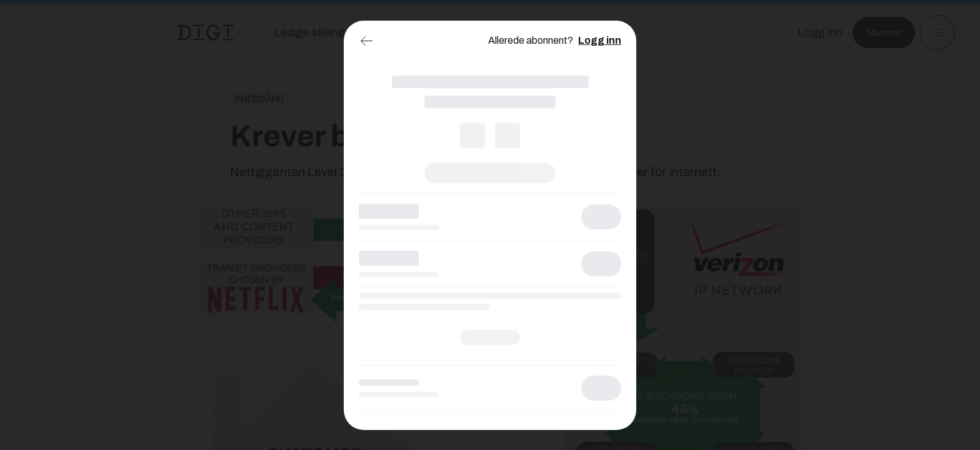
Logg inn (600, 40)
